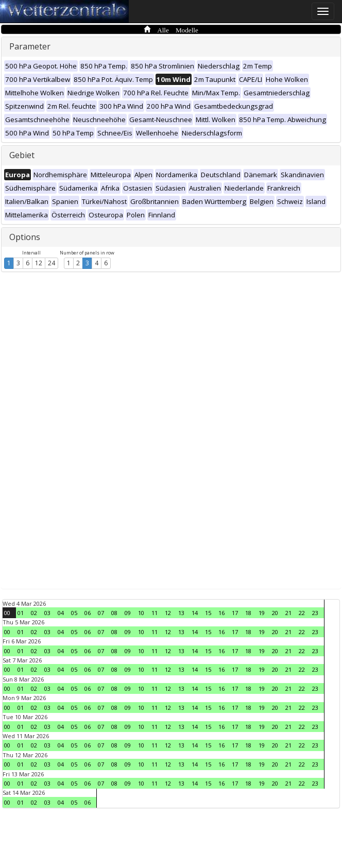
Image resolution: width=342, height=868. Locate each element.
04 (61, 613)
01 (21, 613)
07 (101, 613)
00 (7, 613)
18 (248, 613)
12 (39, 263)
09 (128, 613)
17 (235, 613)
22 (302, 613)
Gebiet (22, 155)
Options (25, 237)
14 (195, 613)
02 (34, 613)
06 (88, 613)
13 (181, 613)
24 (52, 263)
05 (74, 613)
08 (114, 613)
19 (262, 613)
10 (141, 613)
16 (221, 613)
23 (315, 613)
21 (288, 613)
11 (155, 613)
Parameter (30, 46)
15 (208, 613)
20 (275, 613)
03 (47, 613)
